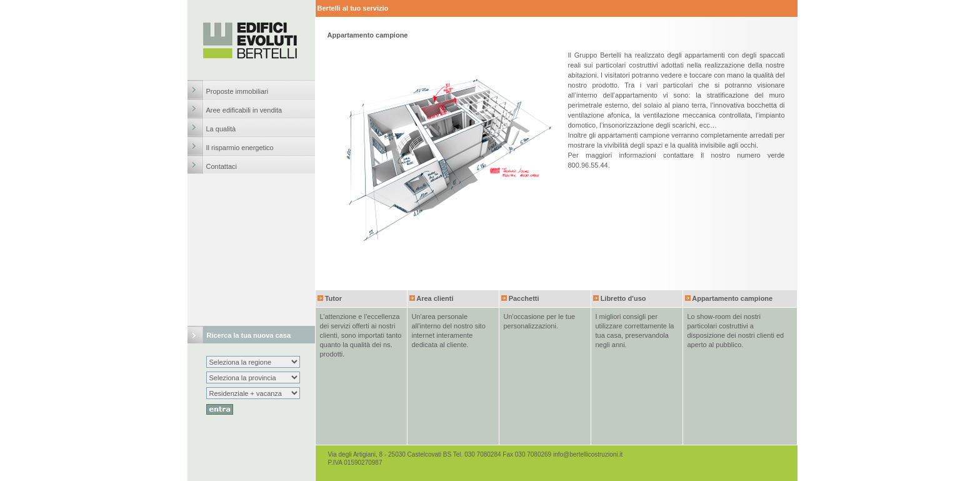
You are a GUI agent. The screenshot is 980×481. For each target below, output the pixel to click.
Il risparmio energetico (240, 148)
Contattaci (222, 166)
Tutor (333, 298)
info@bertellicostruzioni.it (588, 454)
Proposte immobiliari (237, 91)
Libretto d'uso (623, 298)
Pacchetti (524, 298)
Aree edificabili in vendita (244, 110)
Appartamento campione (732, 298)
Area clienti (435, 298)
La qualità (221, 129)
